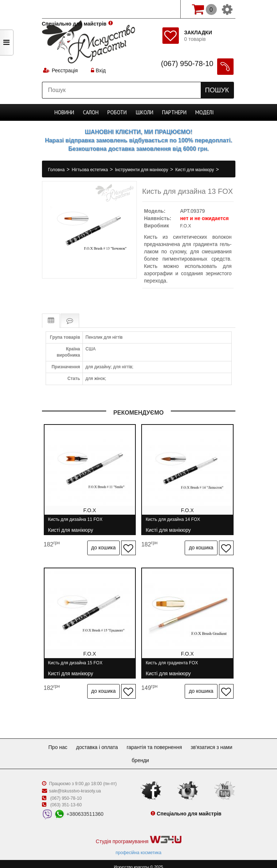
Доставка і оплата (122, 741)
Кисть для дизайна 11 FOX (75, 522)
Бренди (167, 754)
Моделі (204, 112)
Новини (65, 112)
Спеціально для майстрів (74, 8)
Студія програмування (138, 834)
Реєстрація (65, 71)
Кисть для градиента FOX (175, 663)
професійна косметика (138, 846)
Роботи (118, 112)
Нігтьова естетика (91, 170)
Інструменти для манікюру (142, 170)
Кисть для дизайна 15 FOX (75, 663)
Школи (145, 112)
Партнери (174, 112)
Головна (57, 170)
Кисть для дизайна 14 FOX (176, 522)
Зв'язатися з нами (126, 754)
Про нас (80, 741)
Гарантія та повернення (182, 741)
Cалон (91, 112)
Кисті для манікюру (195, 170)
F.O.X (185, 226)
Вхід (99, 71)
